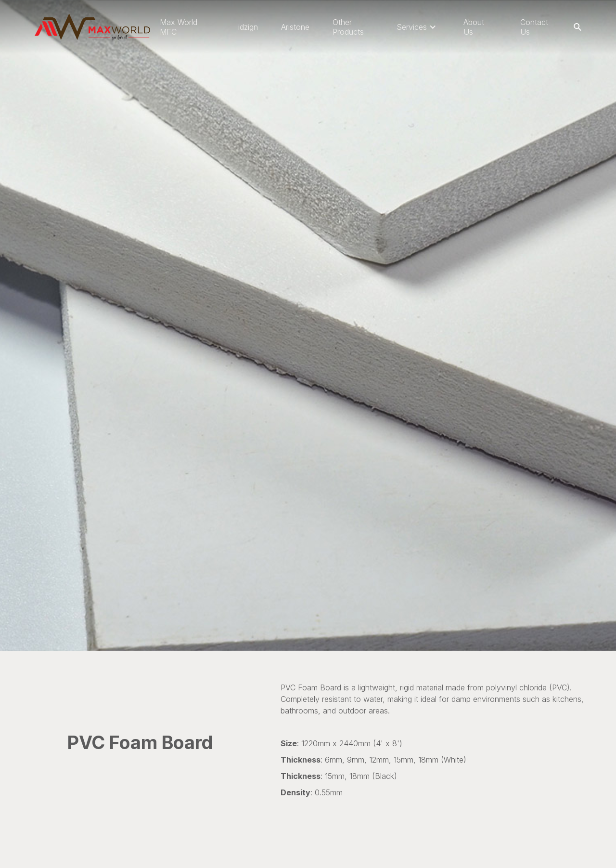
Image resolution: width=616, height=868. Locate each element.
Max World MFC (179, 27)
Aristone (295, 27)
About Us (474, 27)
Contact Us (534, 27)
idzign (248, 27)
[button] (417, 27)
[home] (92, 27)
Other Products (348, 27)
